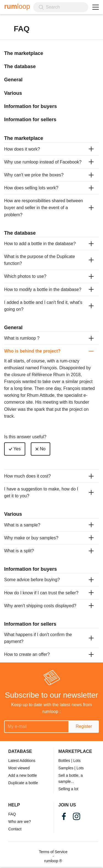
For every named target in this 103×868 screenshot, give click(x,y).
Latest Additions (22, 761)
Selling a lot (68, 789)
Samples (66, 768)
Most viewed (19, 768)
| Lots (76, 761)
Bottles (64, 761)
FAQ (12, 814)
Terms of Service (53, 852)
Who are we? (20, 822)
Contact (15, 829)
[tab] (51, 149)
